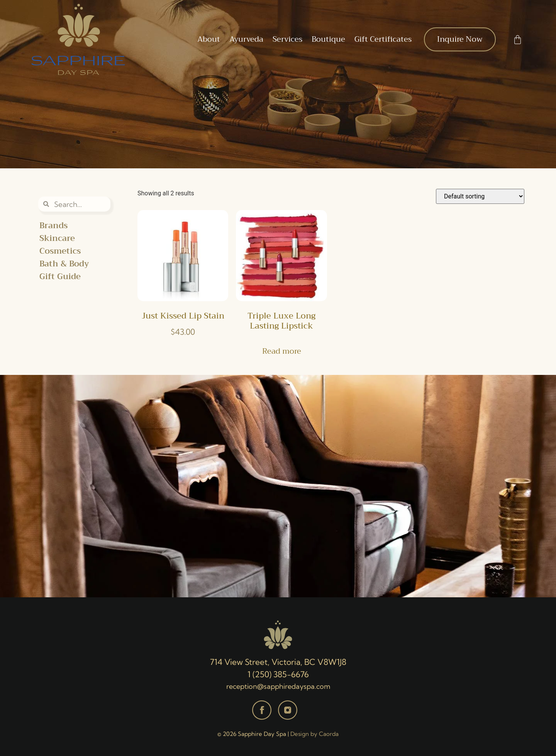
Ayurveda (246, 39)
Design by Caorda (314, 734)
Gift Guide (60, 277)
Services (287, 39)
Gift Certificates (383, 39)
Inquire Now (460, 39)
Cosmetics (60, 251)
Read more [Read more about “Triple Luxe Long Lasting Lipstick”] (282, 351)
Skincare (57, 238)
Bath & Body (64, 264)
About (209, 39)
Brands (53, 226)
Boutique (328, 39)
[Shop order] (480, 196)
